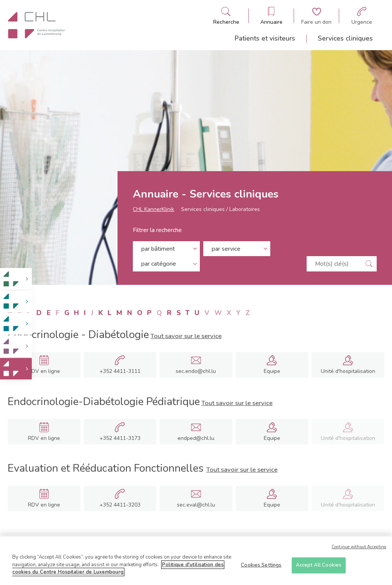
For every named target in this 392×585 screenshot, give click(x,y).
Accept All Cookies (319, 567)
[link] (16, 279)
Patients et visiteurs (265, 38)
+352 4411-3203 (120, 505)
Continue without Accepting (359, 550)
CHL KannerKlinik (154, 213)
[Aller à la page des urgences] (362, 16)
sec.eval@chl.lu (196, 505)
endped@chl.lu (196, 438)
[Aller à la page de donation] (316, 16)
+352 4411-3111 (120, 371)
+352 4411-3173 (120, 438)
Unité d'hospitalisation (348, 371)
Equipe (272, 371)
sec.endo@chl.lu (196, 371)
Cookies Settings (261, 567)
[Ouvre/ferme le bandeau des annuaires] (271, 16)
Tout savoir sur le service (186, 336)
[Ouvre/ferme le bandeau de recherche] (226, 16)
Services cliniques (345, 38)
